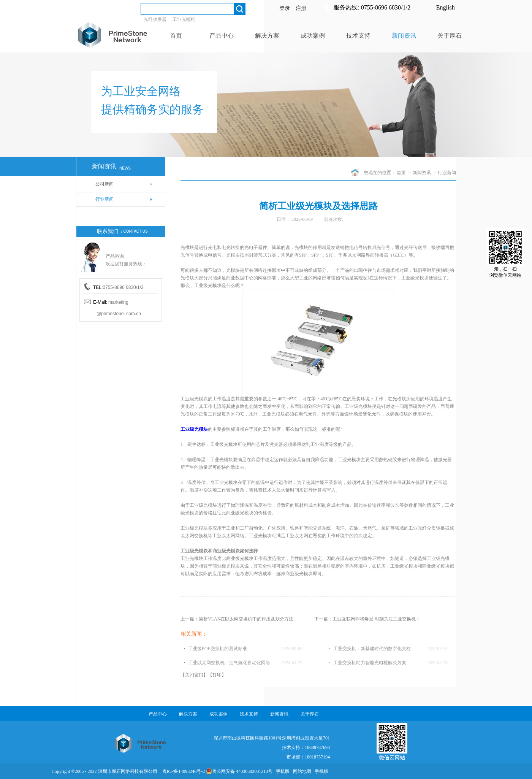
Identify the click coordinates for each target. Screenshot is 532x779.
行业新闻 (447, 173)
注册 (301, 8)
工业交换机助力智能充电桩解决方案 (370, 663)
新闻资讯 (422, 173)
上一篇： (237, 619)
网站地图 (301, 771)
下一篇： (367, 619)
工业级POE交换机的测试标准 (218, 649)
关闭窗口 (194, 675)
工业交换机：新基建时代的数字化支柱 (372, 649)
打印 (217, 675)
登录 (285, 8)
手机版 (282, 771)
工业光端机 (184, 19)
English (446, 7)
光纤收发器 (155, 19)
